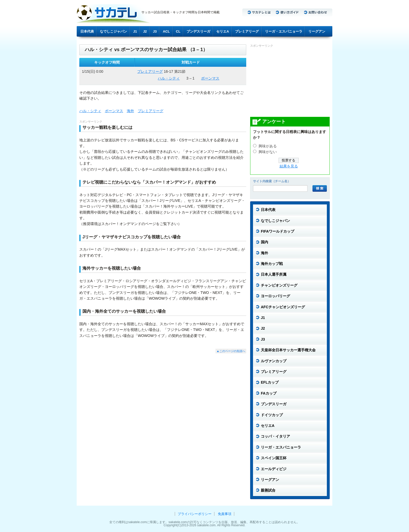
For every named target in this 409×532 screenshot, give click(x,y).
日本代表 (87, 31)
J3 (155, 31)
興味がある (268, 146)
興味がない (268, 152)
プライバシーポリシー (195, 514)
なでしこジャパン (113, 31)
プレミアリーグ (247, 31)
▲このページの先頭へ (231, 351)
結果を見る (289, 166)
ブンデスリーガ (198, 31)
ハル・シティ (169, 78)
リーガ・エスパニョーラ (284, 31)
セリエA (222, 31)
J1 (135, 31)
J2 (145, 31)
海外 (130, 111)
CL (178, 31)
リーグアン (317, 31)
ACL (166, 31)
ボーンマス (210, 78)
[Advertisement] (289, 82)
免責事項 (225, 514)
